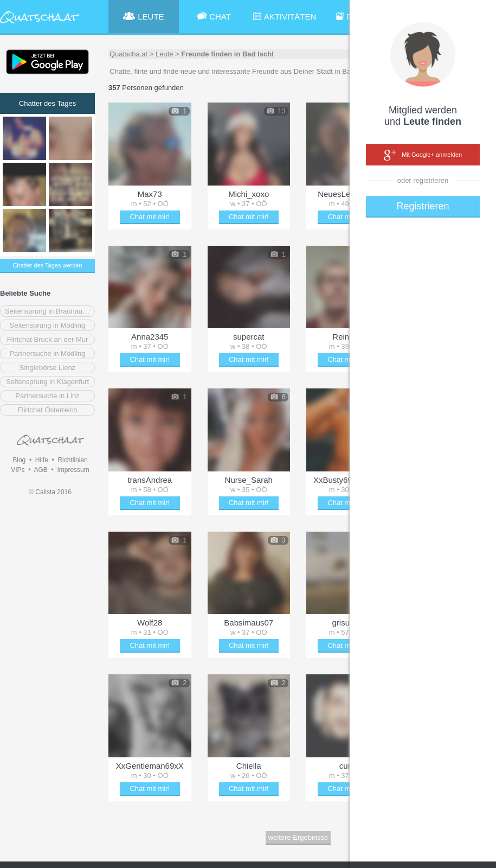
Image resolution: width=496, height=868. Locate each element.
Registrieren (423, 206)
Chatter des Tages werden (47, 265)
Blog (19, 460)
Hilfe (42, 460)
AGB (40, 470)
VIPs (18, 470)
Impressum (73, 470)
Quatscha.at (128, 54)
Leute (165, 54)
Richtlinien (72, 460)
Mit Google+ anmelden (423, 155)
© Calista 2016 (50, 492)
